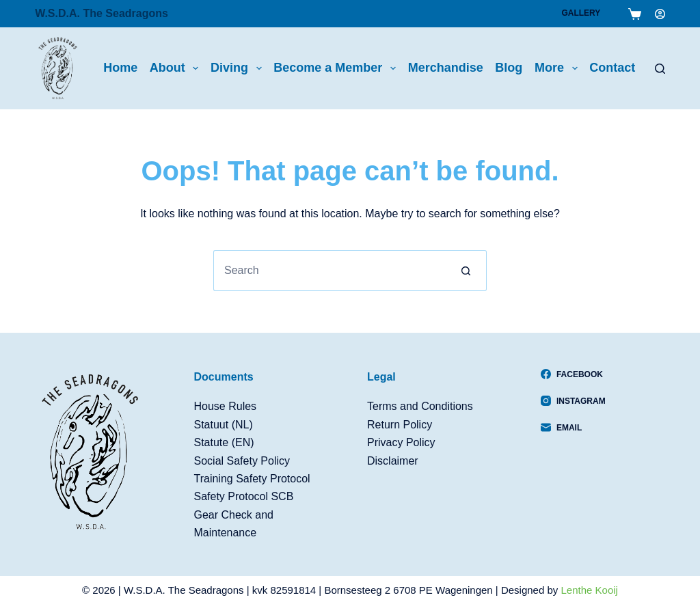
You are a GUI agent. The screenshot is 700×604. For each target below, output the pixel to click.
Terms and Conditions (420, 406)
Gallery (581, 13)
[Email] (573, 428)
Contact (612, 68)
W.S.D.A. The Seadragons (102, 13)
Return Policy (400, 425)
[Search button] (466, 271)
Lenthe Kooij (590, 590)
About (177, 68)
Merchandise (446, 68)
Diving (239, 68)
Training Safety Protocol (252, 479)
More (559, 68)
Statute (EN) (224, 442)
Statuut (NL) (224, 425)
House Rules (226, 406)
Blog (509, 68)
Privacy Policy (401, 442)
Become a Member (337, 68)
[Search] (660, 69)
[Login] (660, 14)
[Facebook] (573, 374)
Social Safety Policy (242, 461)
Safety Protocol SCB (244, 496)
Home (120, 68)
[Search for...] (329, 271)
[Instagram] (573, 401)
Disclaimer (393, 461)
